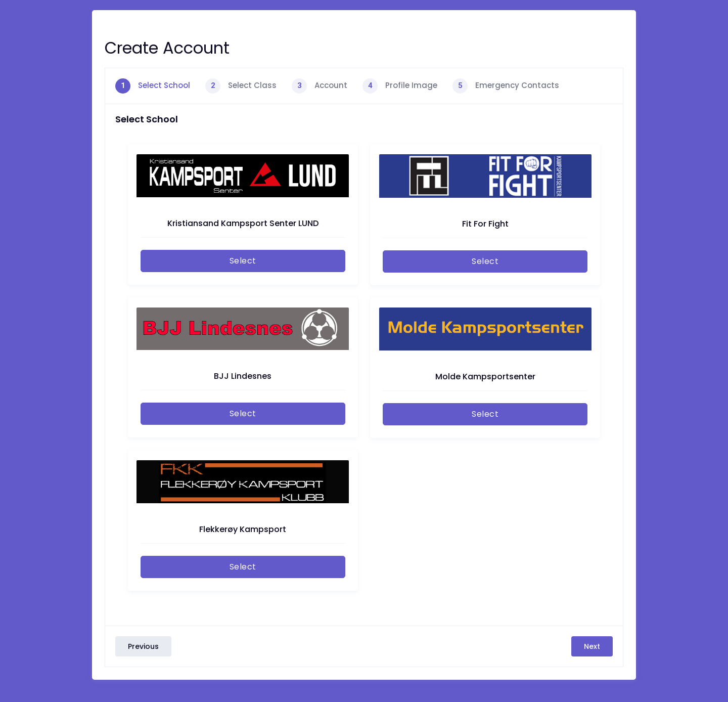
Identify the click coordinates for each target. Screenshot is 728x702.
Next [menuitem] (592, 646)
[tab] (153, 86)
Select (243, 261)
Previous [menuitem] (143, 646)
